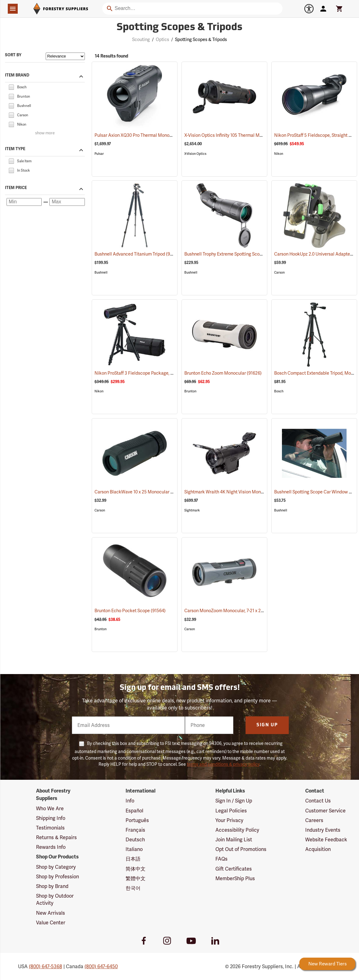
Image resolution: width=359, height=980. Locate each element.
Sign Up (267, 725)
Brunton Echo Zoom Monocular (223, 373)
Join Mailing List (234, 840)
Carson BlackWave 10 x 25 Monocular (140, 492)
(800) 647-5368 (46, 966)
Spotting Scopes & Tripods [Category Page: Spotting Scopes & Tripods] (179, 28)
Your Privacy (229, 820)
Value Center (51, 923)
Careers (314, 820)
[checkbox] (11, 87)
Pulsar (99, 154)
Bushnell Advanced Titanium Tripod (138, 254)
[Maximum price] (67, 202)
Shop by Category (56, 867)
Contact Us (318, 801)
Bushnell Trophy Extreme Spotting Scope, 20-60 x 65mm (248, 254)
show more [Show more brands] (45, 133)
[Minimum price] (24, 202)
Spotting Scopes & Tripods (201, 39)
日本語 (133, 859)
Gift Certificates (234, 869)
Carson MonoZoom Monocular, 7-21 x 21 (231, 611)
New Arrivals (51, 913)
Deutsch (135, 840)
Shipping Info (51, 818)
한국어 (133, 888)
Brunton (190, 391)
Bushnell (101, 273)
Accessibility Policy (237, 830)
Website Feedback (326, 840)
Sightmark (192, 510)
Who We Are (50, 809)
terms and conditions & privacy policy (223, 764)
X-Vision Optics (195, 154)
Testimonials (50, 828)
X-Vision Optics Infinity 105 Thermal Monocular (238, 135)
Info (130, 801)
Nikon (279, 154)
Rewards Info (51, 847)
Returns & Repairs (56, 837)
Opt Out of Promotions (241, 849)
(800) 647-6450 (101, 966)
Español (134, 811)
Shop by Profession (58, 877)
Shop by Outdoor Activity (55, 899)
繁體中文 (136, 878)
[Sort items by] (65, 56)
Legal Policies (231, 811)
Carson (279, 273)
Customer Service (325, 811)
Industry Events (323, 830)
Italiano (134, 849)
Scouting (141, 39)
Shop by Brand (52, 886)
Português (137, 820)
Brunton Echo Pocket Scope (130, 611)
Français (135, 830)
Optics (162, 39)
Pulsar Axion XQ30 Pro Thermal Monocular (145, 135)
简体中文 (136, 869)
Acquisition (318, 849)
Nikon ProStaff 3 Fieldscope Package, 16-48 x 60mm (154, 373)
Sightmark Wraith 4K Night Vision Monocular (237, 492)
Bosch (279, 391)
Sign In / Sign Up (234, 801)
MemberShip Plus (235, 878)
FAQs (221, 859)
